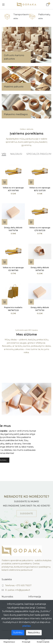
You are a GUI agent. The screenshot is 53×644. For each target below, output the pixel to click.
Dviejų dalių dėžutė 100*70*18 (13, 229)
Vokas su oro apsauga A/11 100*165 (13, 189)
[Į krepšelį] (5, 182)
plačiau (27, 626)
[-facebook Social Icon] (27, 523)
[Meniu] (3, 5)
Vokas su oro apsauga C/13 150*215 (40, 229)
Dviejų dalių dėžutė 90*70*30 (40, 309)
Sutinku (18, 633)
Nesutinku (34, 633)
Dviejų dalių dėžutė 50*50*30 (40, 269)
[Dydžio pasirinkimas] (5, 302)
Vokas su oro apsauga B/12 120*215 (40, 189)
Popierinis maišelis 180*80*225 (13, 309)
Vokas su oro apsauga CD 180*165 (13, 269)
